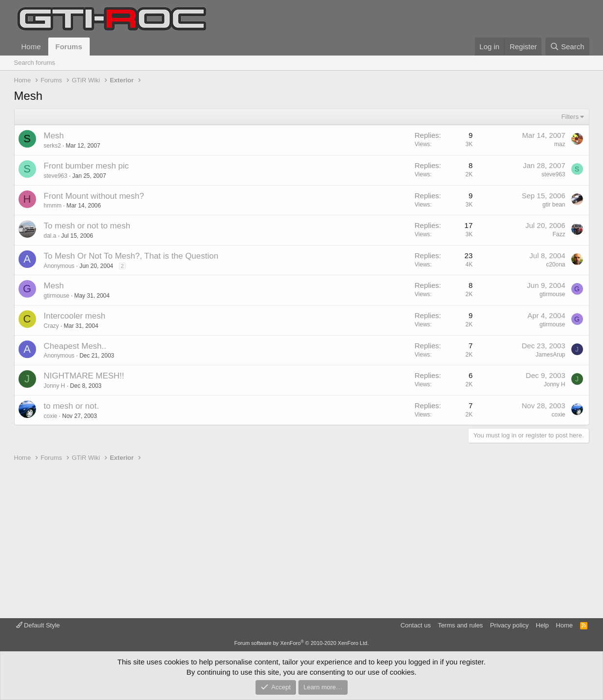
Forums (69, 47)
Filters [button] (570, 117)
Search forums (35, 63)
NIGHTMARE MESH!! (84, 376)
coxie (51, 416)
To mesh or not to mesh (87, 226)
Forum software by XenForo (302, 643)
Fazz (559, 234)
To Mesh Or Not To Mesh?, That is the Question (131, 256)
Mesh (54, 136)
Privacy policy (509, 625)
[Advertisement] (302, 540)
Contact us (415, 625)
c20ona (555, 265)
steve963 (56, 176)
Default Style (38, 625)
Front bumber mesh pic (87, 166)
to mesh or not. (71, 406)
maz (560, 144)
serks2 (52, 146)
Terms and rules (460, 625)
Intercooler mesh (75, 316)
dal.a (50, 236)
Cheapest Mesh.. (75, 346)
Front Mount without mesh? (94, 196)
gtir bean (554, 205)
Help (542, 625)
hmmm (53, 206)
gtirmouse (57, 296)
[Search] (567, 47)
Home (31, 47)
